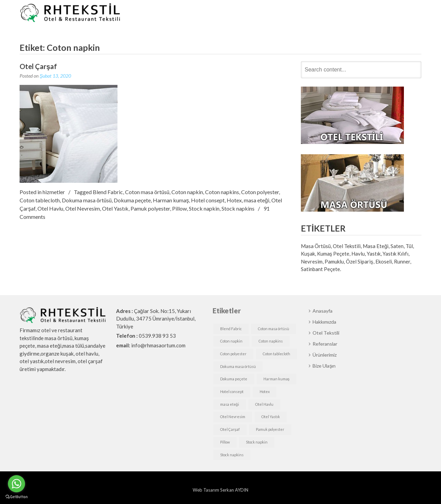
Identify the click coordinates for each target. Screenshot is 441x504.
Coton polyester (260, 192)
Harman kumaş (171, 200)
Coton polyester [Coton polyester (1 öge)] (233, 354)
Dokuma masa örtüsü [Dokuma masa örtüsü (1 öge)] (238, 366)
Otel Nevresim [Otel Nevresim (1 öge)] (233, 417)
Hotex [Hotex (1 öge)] (265, 391)
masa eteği (257, 200)
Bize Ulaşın (400, 13)
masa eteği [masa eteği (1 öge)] (230, 404)
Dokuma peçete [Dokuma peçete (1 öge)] (234, 379)
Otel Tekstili (283, 13)
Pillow (179, 208)
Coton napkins (222, 192)
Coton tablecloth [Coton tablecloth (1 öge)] (276, 354)
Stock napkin (204, 208)
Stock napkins (238, 208)
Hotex (234, 200)
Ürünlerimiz (361, 13)
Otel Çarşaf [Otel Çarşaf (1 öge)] (230, 429)
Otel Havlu (50, 208)
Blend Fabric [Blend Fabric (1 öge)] (231, 329)
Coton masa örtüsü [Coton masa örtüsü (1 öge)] (274, 329)
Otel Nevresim (83, 208)
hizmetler (54, 192)
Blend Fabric (108, 192)
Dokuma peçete (132, 200)
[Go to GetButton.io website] (16, 497)
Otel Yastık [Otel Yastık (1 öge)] (271, 417)
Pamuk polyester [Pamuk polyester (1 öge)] (270, 429)
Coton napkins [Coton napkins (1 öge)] (271, 341)
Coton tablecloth (40, 200)
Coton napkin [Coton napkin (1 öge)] (231, 341)
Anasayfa (205, 13)
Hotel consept (208, 200)
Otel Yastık (115, 208)
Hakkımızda (242, 13)
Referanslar (322, 13)
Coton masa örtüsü (147, 192)
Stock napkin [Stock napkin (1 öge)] (257, 442)
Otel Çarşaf (38, 66)
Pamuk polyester (150, 208)
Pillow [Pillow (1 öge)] (225, 442)
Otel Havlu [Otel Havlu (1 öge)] (264, 404)
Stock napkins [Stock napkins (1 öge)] (232, 455)
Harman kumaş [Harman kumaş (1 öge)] (276, 379)
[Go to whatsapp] (16, 484)
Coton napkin (187, 192)
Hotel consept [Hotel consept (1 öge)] (232, 391)
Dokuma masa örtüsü (87, 200)
